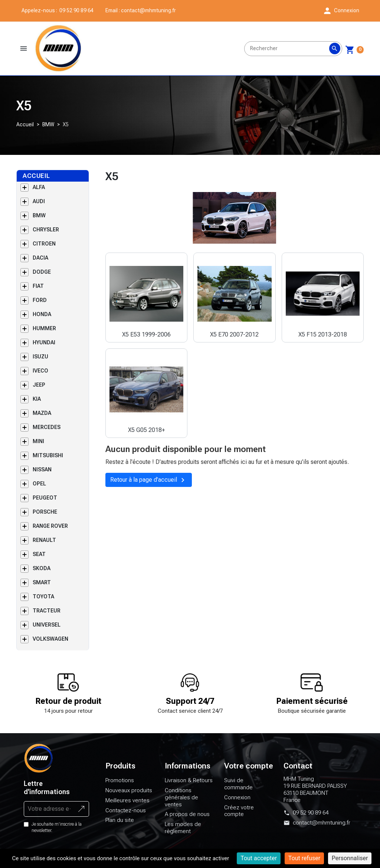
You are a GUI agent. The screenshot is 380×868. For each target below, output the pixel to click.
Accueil (25, 158)
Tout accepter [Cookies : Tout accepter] (259, 858)
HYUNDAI (44, 376)
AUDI (39, 235)
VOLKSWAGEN (50, 672)
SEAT (39, 588)
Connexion (237, 831)
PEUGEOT (45, 531)
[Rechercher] (293, 65)
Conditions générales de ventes (181, 831)
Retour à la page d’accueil (148, 513)
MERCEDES (47, 461)
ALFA (39, 221)
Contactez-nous (126, 843)
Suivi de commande (238, 817)
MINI (38, 475)
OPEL (39, 517)
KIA (37, 432)
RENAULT (44, 573)
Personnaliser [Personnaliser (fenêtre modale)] (350, 858)
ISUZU (40, 390)
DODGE (42, 305)
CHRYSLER (46, 263)
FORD (40, 334)
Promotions (120, 814)
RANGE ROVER (50, 559)
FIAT (38, 319)
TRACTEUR (47, 644)
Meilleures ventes (127, 834)
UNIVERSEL (47, 658)
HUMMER (44, 362)
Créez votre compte (239, 844)
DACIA (40, 291)
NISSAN (42, 503)
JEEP (39, 418)
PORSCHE (45, 545)
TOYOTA (43, 630)
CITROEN (44, 277)
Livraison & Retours (189, 814)
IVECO (40, 404)
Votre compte (249, 799)
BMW (48, 158)
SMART (42, 616)
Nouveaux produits (129, 824)
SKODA (42, 602)
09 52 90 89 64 (311, 846)
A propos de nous (187, 848)
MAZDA (42, 446)
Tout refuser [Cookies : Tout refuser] (304, 858)
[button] (341, 11)
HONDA (42, 348)
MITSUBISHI (48, 489)
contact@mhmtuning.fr (171, 10)
